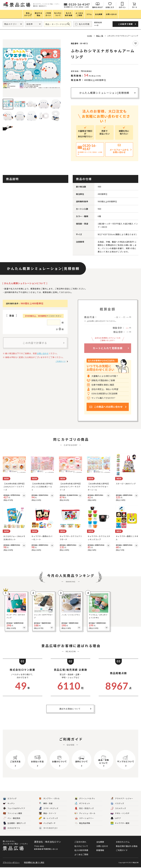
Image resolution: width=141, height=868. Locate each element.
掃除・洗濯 (46, 803)
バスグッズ (117, 803)
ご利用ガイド (61, 361)
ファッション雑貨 (13, 813)
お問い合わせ (43, 353)
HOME (90, 36)
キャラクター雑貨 (120, 823)
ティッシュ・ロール (85, 813)
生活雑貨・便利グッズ (14, 823)
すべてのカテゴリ (48, 828)
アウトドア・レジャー (122, 799)
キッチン (9, 803)
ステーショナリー (84, 818)
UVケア (116, 818)
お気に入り (110, 7)
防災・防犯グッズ (84, 808)
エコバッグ (10, 799)
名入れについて (81, 846)
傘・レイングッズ (48, 818)
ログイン (122, 7)
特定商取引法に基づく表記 (34, 863)
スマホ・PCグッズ (49, 808)
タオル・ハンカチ (120, 813)
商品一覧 (100, 36)
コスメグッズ (118, 808)
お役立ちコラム (123, 842)
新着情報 (100, 850)
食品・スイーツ (47, 813)
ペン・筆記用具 (12, 818)
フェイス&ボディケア (14, 808)
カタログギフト (12, 828)
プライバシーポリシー (11, 863)
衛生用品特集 (82, 823)
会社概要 (100, 842)
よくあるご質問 (81, 854)
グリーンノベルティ (85, 799)
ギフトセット (82, 803)
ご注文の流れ (80, 842)
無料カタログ (98, 7)
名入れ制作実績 (81, 850)
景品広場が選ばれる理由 (127, 846)
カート (135, 7)
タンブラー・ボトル (49, 799)
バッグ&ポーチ (47, 823)
